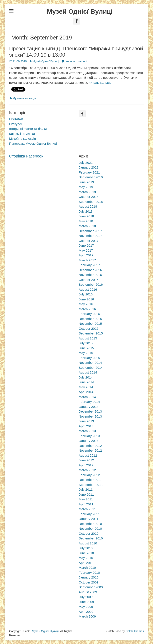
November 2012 (90, 450)
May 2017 (86, 250)
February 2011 (89, 514)
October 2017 (89, 241)
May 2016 (86, 304)
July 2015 (86, 343)
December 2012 (90, 446)
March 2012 (87, 470)
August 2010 (88, 543)
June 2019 (86, 182)
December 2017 (90, 231)
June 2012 (86, 460)
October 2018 (89, 197)
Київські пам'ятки (22, 134)
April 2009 (86, 612)
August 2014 (88, 372)
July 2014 (86, 377)
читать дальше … (102, 83)
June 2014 (86, 382)
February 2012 (89, 475)
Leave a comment (76, 61)
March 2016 (87, 309)
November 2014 (90, 363)
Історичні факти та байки (28, 129)
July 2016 (86, 294)
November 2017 (90, 236)
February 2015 (89, 358)
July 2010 (86, 548)
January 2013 (89, 441)
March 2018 (87, 226)
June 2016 (86, 299)
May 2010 (86, 558)
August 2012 (88, 455)
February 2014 (89, 402)
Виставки (16, 119)
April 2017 (86, 255)
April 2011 (86, 504)
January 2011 (89, 519)
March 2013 (87, 431)
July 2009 (86, 597)
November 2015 (90, 324)
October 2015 (89, 329)
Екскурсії (16, 124)
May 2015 (86, 353)
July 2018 (86, 211)
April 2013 (86, 426)
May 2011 (86, 499)
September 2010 (91, 538)
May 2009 (86, 607)
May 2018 (86, 221)
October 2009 (89, 582)
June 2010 (86, 553)
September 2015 (91, 333)
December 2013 (90, 411)
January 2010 (89, 577)
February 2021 (89, 172)
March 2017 (87, 260)
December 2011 (90, 480)
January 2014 (89, 407)
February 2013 (89, 436)
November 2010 (90, 528)
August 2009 (88, 592)
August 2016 (88, 289)
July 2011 (86, 489)
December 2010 (90, 524)
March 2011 (87, 509)
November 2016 (90, 275)
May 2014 (86, 387)
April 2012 (86, 465)
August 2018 (88, 206)
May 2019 (86, 187)
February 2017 (89, 265)
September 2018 (91, 202)
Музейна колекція (24, 98)
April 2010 (86, 563)
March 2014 (87, 397)
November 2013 (90, 416)
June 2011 (86, 494)
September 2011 (91, 485)
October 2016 (89, 280)
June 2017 (86, 245)
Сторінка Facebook (26, 156)
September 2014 (91, 368)
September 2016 (91, 284)
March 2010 (87, 568)
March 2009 (87, 616)
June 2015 (86, 348)
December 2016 (90, 270)
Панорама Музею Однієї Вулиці (33, 143)
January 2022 (89, 167)
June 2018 (86, 216)
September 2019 (91, 177)
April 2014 (86, 392)
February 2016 (89, 314)
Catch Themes (135, 631)
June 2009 (86, 602)
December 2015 (90, 319)
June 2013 (86, 421)
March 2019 (87, 192)
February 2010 (89, 573)
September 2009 (91, 587)
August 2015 (88, 338)
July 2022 (86, 163)
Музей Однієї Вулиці (80, 11)
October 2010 (89, 533)
